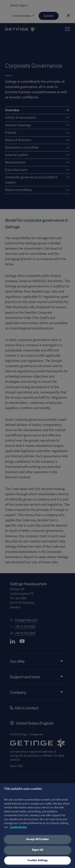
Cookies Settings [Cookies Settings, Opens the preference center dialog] (38, 860)
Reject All (37, 850)
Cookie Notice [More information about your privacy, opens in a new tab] (18, 827)
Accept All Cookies (37, 839)
